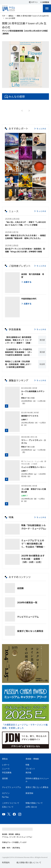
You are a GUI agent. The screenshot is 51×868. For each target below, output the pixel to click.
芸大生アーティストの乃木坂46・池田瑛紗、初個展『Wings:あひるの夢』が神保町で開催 (25, 250)
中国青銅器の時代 (29, 299)
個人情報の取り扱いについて (29, 862)
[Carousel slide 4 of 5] (29, 86)
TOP (4, 16)
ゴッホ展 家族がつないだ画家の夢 (34, 490)
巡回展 (20, 588)
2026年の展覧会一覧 (27, 602)
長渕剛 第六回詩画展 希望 (33, 276)
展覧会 (11, 16)
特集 (27, 765)
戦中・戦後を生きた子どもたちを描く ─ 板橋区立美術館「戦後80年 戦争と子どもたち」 (25, 237)
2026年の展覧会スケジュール (37, 780)
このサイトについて (11, 803)
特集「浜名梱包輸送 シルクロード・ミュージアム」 (34, 527)
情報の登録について (34, 803)
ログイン (6, 793)
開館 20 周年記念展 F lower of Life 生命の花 (33, 16)
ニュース (6, 769)
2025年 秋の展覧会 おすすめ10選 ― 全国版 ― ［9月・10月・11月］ (33, 559)
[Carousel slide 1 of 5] (19, 86)
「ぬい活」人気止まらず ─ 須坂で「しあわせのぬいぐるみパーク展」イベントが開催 (25, 223)
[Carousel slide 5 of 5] (32, 86)
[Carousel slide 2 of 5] (22, 86)
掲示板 (28, 773)
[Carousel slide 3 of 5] (26, 86)
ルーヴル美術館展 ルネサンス (33, 393)
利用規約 (6, 862)
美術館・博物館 (32, 759)
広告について (8, 807)
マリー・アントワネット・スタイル (34, 442)
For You (5, 797)
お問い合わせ (31, 807)
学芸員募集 (7, 773)
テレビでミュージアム (28, 617)
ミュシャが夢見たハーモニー (34, 467)
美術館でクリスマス (30, 416)
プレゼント (30, 769)
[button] (12, 140)
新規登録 (29, 793)
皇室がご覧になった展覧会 (30, 631)
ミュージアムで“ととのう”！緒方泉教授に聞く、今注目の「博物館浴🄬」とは (33, 544)
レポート (6, 765)
